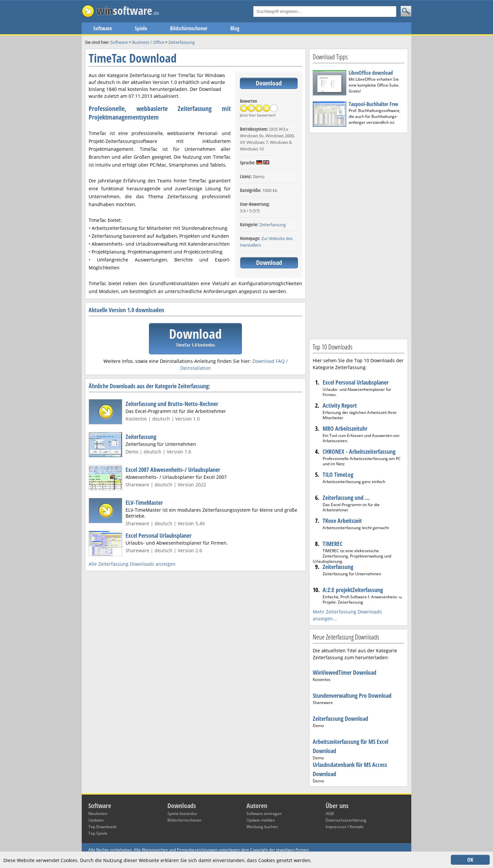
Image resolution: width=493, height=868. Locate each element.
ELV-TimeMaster (144, 502)
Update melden (261, 820)
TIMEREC (333, 544)
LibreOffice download (371, 73)
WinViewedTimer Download (345, 672)
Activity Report (340, 405)
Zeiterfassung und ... (346, 498)
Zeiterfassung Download (340, 719)
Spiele (141, 28)
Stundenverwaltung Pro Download (352, 695)
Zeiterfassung (273, 225)
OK (470, 860)
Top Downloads (102, 827)
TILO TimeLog (338, 475)
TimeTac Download (133, 58)
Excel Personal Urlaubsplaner (159, 535)
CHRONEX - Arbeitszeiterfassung (359, 451)
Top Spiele (98, 833)
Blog (235, 28)
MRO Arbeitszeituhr (345, 428)
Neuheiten (98, 814)
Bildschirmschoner (189, 28)
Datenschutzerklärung (346, 820)
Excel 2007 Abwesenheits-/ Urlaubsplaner (173, 470)
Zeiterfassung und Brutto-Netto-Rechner (172, 404)
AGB (330, 814)
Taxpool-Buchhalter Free (373, 104)
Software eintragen (264, 814)
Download (269, 83)
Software (102, 28)
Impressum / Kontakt (345, 827)
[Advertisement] (359, 235)
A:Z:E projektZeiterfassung (353, 590)
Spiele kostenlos (182, 814)
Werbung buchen (262, 827)
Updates (96, 820)
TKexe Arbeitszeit (342, 521)
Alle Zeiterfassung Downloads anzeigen (132, 564)
